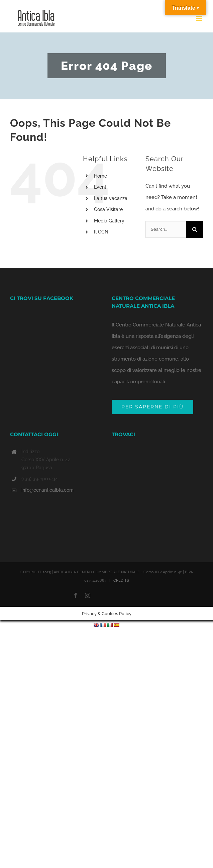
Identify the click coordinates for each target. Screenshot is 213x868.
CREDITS (121, 581)
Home (100, 176)
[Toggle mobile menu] (199, 19)
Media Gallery (109, 221)
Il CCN (101, 232)
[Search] (195, 229)
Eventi (101, 187)
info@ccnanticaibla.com (47, 490)
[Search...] (166, 229)
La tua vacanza (111, 198)
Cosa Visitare (108, 209)
